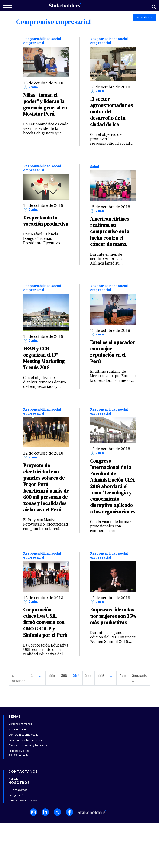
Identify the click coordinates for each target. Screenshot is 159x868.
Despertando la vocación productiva (46, 221)
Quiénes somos (18, 790)
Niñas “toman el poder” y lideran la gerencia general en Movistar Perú (45, 105)
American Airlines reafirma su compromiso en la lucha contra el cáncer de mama (110, 231)
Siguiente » (140, 678)
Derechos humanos (20, 724)
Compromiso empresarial (24, 735)
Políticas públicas (19, 751)
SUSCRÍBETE (144, 18)
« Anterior (18, 678)
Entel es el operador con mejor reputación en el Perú (112, 352)
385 (52, 675)
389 (101, 675)
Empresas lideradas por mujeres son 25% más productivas (113, 616)
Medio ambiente (18, 729)
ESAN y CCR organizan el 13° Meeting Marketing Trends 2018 (44, 358)
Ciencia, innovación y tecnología (28, 745)
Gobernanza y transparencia (26, 740)
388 (89, 675)
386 (64, 675)
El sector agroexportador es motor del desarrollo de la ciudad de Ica (111, 112)
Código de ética (18, 795)
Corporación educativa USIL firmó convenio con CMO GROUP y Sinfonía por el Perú (45, 622)
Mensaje (13, 779)
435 (123, 675)
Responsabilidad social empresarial (42, 41)
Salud (95, 167)
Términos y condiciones (23, 801)
